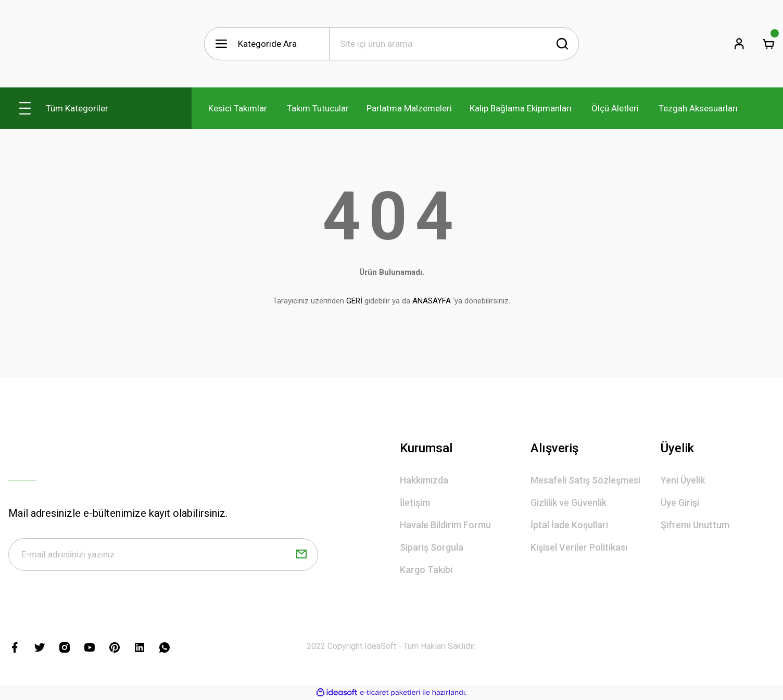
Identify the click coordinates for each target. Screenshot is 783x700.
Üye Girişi (680, 502)
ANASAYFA (432, 301)
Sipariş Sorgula (432, 547)
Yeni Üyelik (683, 480)
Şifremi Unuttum (695, 525)
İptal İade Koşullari (569, 525)
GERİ (354, 301)
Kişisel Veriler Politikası (579, 547)
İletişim (415, 502)
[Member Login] (739, 44)
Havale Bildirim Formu (445, 525)
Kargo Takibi (426, 570)
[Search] (454, 44)
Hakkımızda (424, 480)
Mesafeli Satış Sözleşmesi (585, 480)
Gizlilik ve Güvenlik (569, 502)
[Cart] (768, 44)
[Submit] (301, 555)
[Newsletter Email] (163, 555)
